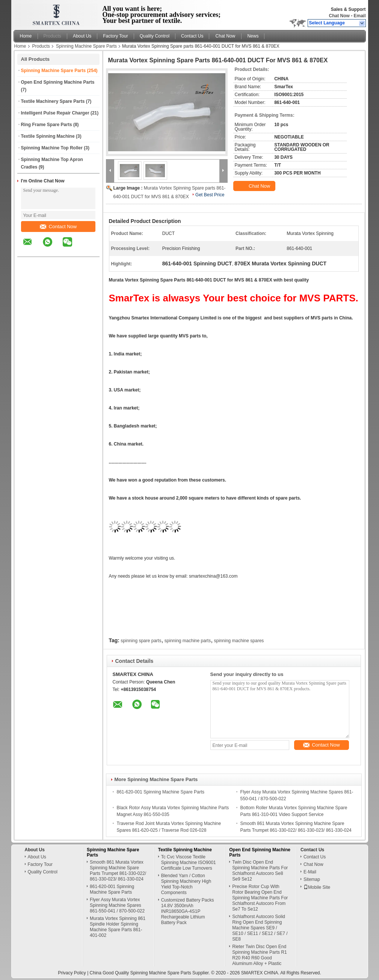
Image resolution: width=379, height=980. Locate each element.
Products (52, 36)
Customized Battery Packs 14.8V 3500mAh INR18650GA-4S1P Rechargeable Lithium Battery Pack (188, 911)
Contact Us (192, 36)
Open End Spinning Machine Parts (58, 82)
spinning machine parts (188, 641)
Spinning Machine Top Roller (52, 148)
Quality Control (155, 36)
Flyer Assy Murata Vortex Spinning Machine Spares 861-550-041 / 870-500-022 (117, 905)
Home (26, 36)
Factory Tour (115, 36)
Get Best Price (210, 195)
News (253, 36)
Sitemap (312, 879)
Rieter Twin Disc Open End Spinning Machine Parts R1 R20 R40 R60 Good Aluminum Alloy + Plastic (259, 955)
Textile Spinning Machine (48, 136)
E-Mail (310, 872)
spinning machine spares (239, 641)
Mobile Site (317, 887)
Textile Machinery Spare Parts (53, 101)
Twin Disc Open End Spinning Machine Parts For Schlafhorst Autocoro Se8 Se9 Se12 (260, 871)
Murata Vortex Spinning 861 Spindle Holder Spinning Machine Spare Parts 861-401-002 (118, 927)
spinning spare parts (141, 641)
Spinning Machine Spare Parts (86, 46)
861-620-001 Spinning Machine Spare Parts (161, 792)
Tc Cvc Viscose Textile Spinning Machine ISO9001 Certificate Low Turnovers (189, 863)
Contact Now (58, 227)
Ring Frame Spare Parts (47, 125)
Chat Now (339, 16)
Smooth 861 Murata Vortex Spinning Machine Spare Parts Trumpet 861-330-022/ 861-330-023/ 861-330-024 (118, 871)
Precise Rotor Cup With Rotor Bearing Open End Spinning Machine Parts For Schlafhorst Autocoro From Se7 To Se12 (260, 898)
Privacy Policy (72, 973)
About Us (82, 36)
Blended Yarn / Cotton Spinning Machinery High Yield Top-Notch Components (186, 884)
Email (359, 16)
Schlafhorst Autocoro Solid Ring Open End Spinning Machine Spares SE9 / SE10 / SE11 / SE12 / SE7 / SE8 (260, 928)
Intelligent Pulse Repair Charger (55, 113)
